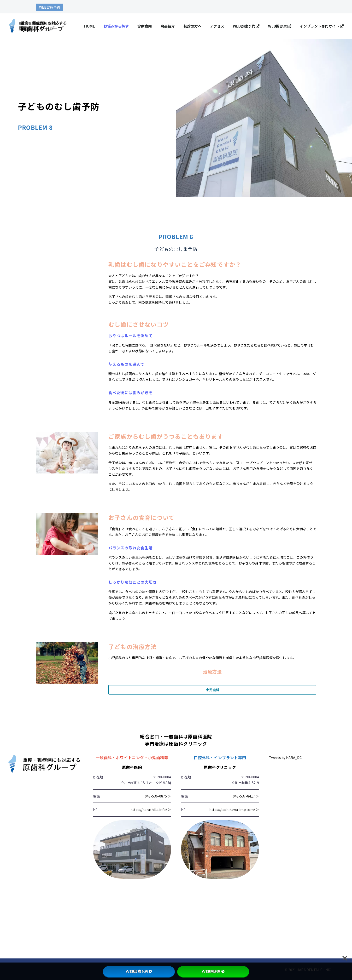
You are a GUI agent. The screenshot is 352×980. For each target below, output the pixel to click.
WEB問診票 (280, 26)
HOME (90, 26)
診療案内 (145, 26)
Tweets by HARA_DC (285, 758)
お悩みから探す (116, 26)
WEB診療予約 (50, 7)
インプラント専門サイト (322, 26)
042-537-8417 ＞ (246, 796)
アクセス (217, 26)
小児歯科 (212, 690)
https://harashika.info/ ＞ (151, 809)
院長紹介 (168, 26)
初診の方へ (192, 26)
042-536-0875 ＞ (158, 796)
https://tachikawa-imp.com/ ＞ (234, 809)
